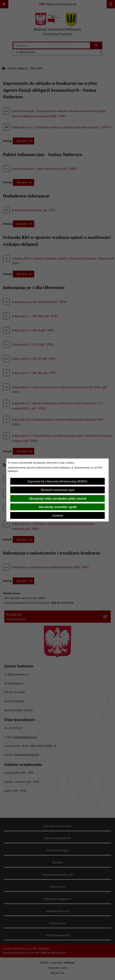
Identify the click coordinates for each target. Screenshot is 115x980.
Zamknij (58, 515)
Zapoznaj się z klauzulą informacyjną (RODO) (57, 481)
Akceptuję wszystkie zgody (58, 507)
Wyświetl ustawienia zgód (58, 490)
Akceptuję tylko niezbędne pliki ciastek (58, 498)
